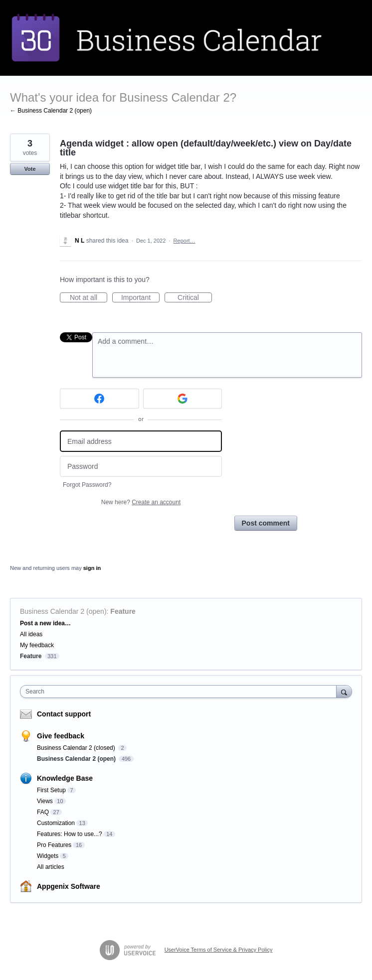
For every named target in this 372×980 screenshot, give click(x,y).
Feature (123, 611)
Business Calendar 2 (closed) (77, 748)
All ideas (31, 634)
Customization (56, 823)
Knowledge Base (65, 778)
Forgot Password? (87, 485)
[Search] (344, 691)
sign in (92, 568)
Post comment (266, 523)
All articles (51, 867)
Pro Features (54, 845)
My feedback (37, 645)
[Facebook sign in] (99, 399)
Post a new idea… (45, 623)
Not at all (89, 298)
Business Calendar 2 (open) (63, 611)
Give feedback (61, 736)
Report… (185, 241)
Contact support (64, 714)
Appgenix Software (69, 886)
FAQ (43, 812)
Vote (30, 169)
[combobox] (181, 692)
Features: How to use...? (70, 834)
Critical (195, 298)
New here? (141, 502)
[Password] (141, 467)
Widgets (48, 856)
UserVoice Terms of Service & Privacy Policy (219, 950)
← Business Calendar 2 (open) (51, 111)
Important (140, 298)
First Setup (51, 790)
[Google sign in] (183, 399)
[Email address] (141, 441)
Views (45, 801)
